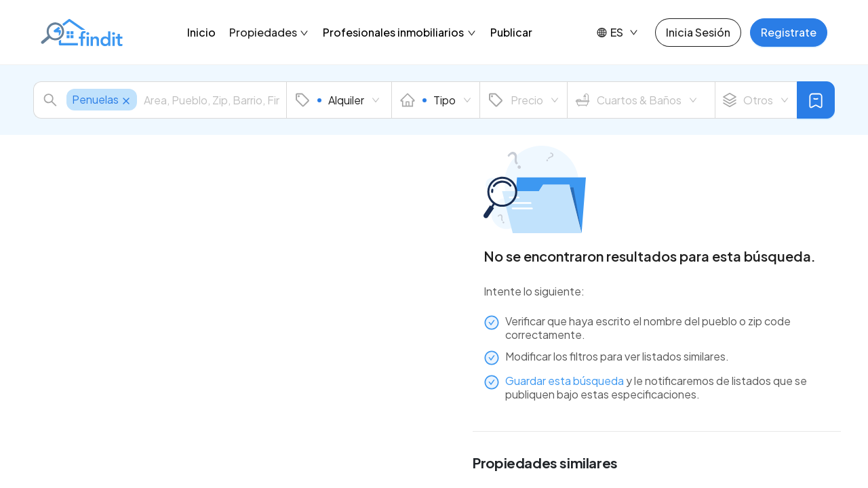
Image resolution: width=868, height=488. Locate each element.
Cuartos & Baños (636, 100)
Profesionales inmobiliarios (400, 32)
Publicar (511, 32)
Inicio (201, 32)
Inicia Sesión (698, 32)
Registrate (789, 32)
